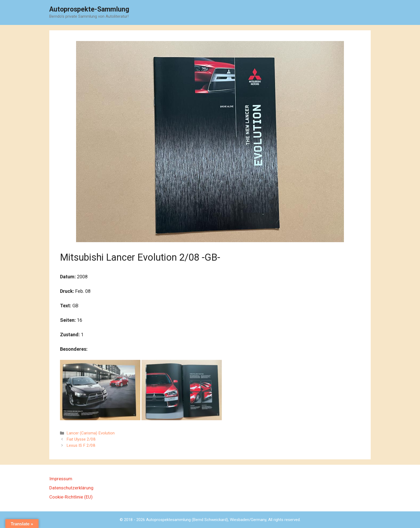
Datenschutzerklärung (71, 488)
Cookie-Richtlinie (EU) (71, 497)
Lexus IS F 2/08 (81, 445)
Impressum (61, 479)
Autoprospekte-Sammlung (89, 9)
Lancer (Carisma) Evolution (91, 433)
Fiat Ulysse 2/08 (81, 439)
